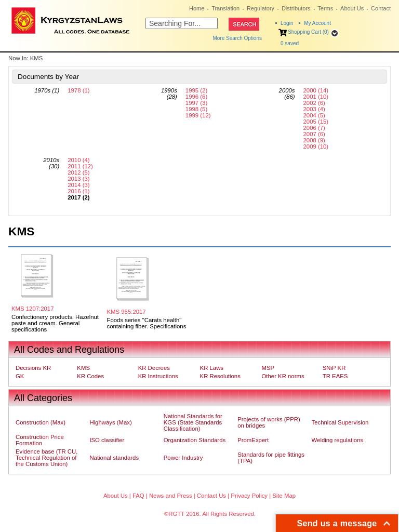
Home (197, 8)
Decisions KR (33, 368)
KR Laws (212, 368)
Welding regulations (338, 440)
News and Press (171, 496)
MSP (268, 368)
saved (290, 43)
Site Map (284, 496)
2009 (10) (316, 147)
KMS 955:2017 (127, 312)
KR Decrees (154, 368)
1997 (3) (196, 103)
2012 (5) (78, 172)
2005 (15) (316, 122)
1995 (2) (196, 90)
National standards (114, 458)
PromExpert (253, 440)
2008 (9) (314, 140)
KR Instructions (158, 376)
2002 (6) (314, 103)
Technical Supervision (340, 422)
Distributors (296, 8)
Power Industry (183, 458)
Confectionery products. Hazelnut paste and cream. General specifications (55, 323)
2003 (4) (314, 109)
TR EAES (335, 376)
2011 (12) (80, 166)
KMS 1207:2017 (32, 309)
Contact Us (211, 496)
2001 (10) (316, 97)
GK (20, 376)
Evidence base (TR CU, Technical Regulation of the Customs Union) (46, 458)
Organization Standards (195, 440)
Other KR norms (283, 376)
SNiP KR (334, 368)
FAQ (138, 496)
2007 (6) (314, 134)
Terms (325, 8)
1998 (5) (196, 109)
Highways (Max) (110, 422)
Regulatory (261, 8)
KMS (83, 368)
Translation (225, 8)
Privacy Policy (249, 496)
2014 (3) (78, 185)
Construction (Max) (41, 422)
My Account (317, 23)
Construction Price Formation (40, 440)
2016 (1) (78, 191)
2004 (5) (314, 115)
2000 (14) (316, 90)
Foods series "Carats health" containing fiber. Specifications (147, 323)
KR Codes (90, 376)
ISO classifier (107, 440)
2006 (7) (314, 128)
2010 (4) (78, 160)
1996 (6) (196, 97)
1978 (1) (78, 90)
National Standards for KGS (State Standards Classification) (193, 422)
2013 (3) (78, 179)
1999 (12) (198, 115)
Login (287, 23)
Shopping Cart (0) (308, 32)
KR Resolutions (220, 376)
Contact (381, 8)
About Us (352, 8)
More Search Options (238, 38)
